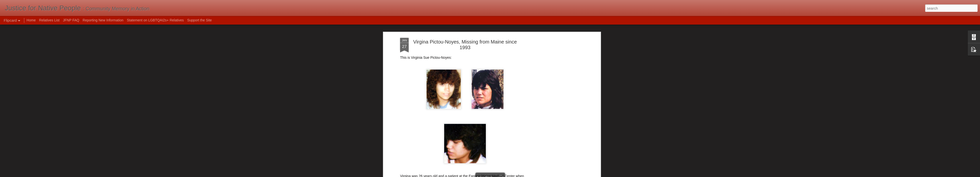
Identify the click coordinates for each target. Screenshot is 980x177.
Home (31, 20)
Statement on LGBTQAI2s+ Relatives (155, 20)
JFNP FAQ (71, 20)
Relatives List (49, 20)
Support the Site (199, 20)
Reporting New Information (103, 20)
